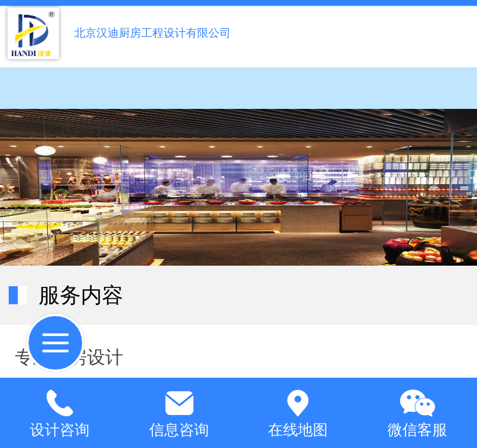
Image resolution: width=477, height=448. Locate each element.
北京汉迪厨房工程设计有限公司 (152, 33)
